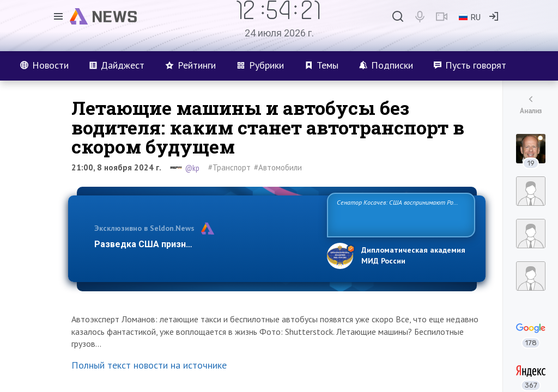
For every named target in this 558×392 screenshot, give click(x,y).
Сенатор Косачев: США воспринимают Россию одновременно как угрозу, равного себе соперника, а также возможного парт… (399, 214)
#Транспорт (229, 167)
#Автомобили (278, 167)
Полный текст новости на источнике (149, 365)
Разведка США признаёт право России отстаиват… (204, 244)
